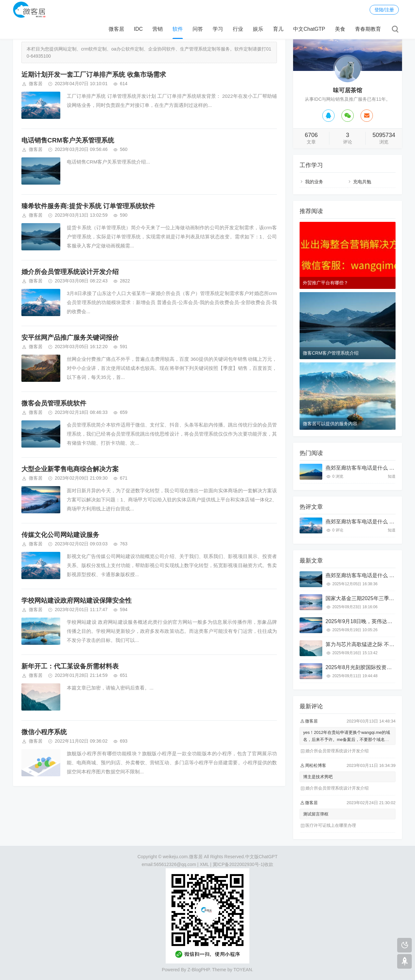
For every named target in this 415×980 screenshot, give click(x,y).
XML (204, 864)
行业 (238, 29)
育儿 (278, 29)
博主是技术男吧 (318, 777)
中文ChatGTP (309, 29)
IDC (138, 29)
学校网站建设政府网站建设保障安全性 (77, 600)
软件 (178, 29)
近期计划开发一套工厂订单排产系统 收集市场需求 (94, 74)
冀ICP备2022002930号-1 (238, 864)
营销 (158, 29)
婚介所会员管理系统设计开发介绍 (70, 272)
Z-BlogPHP (198, 970)
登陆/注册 (384, 10)
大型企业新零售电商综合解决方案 (70, 469)
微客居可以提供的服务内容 (330, 424)
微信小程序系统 (44, 732)
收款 (269, 864)
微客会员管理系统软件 (54, 403)
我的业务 (314, 182)
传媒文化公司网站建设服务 (60, 535)
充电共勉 (362, 182)
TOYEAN (243, 970)
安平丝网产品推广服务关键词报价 (70, 337)
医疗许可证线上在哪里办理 (331, 825)
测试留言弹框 (316, 814)
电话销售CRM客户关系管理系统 (68, 140)
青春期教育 (368, 29)
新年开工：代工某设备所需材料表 (70, 666)
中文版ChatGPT (261, 857)
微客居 (116, 29)
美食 (340, 29)
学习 (218, 29)
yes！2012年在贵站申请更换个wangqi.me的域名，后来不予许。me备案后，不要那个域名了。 (347, 740)
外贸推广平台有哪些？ (326, 283)
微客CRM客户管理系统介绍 (331, 353)
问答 (198, 29)
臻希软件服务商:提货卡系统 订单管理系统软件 (88, 206)
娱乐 (258, 29)
